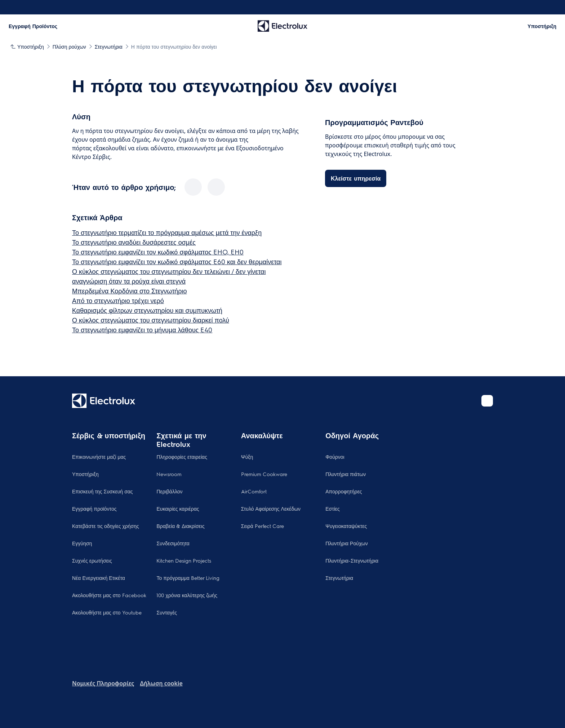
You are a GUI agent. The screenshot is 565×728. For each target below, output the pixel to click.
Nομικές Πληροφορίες (103, 683)
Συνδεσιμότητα (173, 543)
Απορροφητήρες (344, 491)
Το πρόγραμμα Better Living (188, 578)
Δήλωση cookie (161, 683)
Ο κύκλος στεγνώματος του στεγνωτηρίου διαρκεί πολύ (151, 320)
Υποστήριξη (85, 474)
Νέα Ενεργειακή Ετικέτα (99, 578)
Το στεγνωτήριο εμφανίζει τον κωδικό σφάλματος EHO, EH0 (158, 252)
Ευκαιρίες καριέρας (178, 509)
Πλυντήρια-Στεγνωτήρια (352, 560)
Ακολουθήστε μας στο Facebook (109, 595)
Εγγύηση (82, 543)
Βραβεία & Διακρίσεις (180, 526)
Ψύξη (247, 457)
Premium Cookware (264, 474)
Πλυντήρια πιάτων (346, 474)
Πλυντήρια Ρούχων (347, 543)
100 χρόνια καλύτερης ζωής (187, 595)
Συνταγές (167, 612)
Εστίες (333, 509)
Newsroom (169, 474)
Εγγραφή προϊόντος (94, 509)
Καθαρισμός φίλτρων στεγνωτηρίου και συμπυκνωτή (147, 310)
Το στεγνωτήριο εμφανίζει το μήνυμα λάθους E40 (142, 330)
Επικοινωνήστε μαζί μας (99, 457)
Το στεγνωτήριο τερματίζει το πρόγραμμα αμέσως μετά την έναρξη (167, 232)
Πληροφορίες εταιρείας (182, 457)
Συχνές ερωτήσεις (92, 560)
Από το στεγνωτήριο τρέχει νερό (118, 300)
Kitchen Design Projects (184, 560)
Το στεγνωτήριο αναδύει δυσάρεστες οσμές (134, 242)
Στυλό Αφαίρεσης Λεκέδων (271, 509)
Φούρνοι (335, 457)
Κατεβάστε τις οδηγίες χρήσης (106, 526)
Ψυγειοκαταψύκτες (346, 526)
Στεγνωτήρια (339, 578)
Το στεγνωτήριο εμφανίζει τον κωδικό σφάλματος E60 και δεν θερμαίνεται (177, 261)
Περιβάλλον (169, 491)
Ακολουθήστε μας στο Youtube (107, 612)
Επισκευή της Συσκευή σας (103, 491)
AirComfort (254, 491)
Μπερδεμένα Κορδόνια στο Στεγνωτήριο (130, 291)
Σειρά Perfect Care (263, 526)
